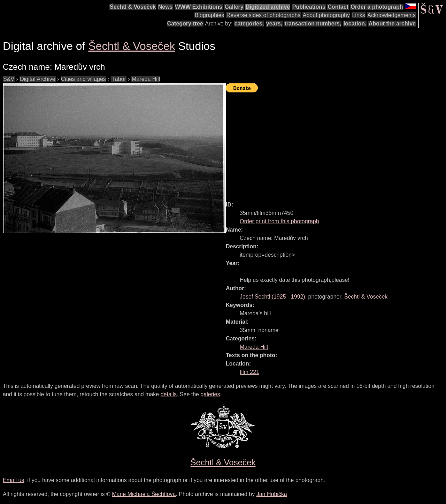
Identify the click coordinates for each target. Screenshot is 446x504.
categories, (249, 24)
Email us (13, 480)
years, (274, 24)
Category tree (185, 24)
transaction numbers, (313, 24)
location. (355, 24)
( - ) (272, 297)
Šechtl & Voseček (133, 7)
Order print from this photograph (279, 221)
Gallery (234, 7)
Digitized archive (268, 7)
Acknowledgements (391, 15)
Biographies (210, 15)
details (169, 394)
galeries (210, 394)
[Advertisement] (336, 144)
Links (358, 15)
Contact (338, 7)
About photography (326, 15)
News (166, 7)
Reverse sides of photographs (264, 15)
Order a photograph (377, 7)
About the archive (392, 24)
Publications (309, 7)
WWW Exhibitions (199, 7)
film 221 (249, 372)
